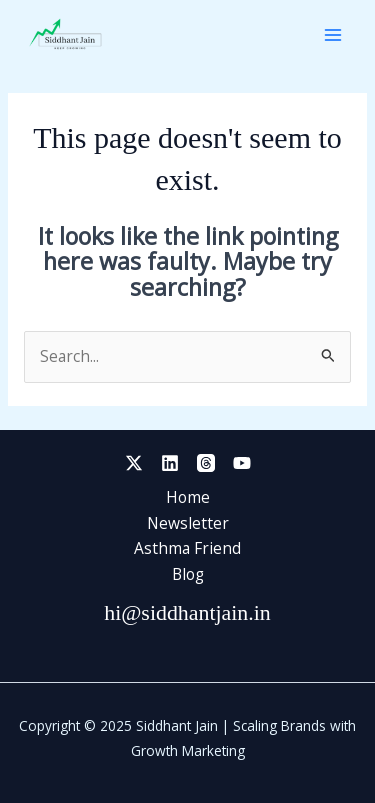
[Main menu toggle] (333, 34)
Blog (188, 574)
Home (188, 497)
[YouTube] (242, 463)
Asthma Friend (187, 548)
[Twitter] (134, 463)
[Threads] (206, 463)
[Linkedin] (170, 463)
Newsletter (188, 523)
